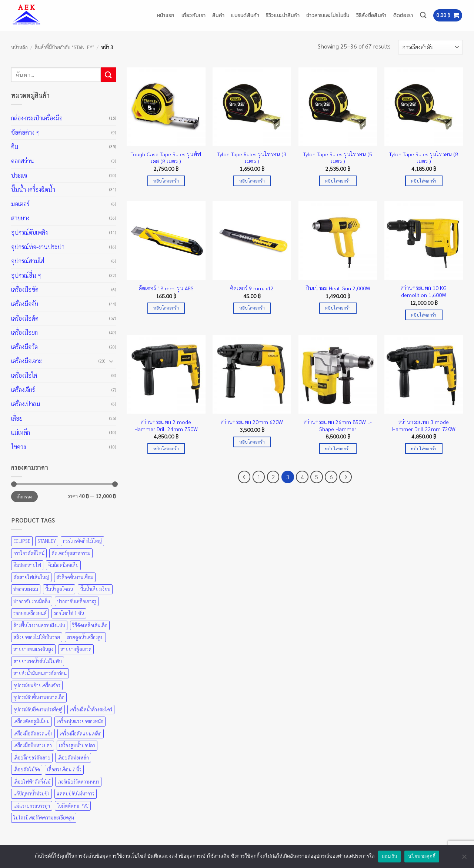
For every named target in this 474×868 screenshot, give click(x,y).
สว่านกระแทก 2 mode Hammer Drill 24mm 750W (166, 425)
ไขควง (19, 447)
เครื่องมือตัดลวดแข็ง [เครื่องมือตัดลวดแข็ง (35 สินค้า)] (33, 733)
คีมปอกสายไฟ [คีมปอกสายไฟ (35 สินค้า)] (27, 565)
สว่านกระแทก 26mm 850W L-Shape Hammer (338, 425)
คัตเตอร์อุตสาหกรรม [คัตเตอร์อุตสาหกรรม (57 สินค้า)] (71, 553)
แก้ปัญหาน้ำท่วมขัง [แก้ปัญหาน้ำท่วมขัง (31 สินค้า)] (31, 793)
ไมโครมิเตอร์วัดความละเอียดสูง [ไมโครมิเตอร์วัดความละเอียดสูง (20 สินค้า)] (44, 817)
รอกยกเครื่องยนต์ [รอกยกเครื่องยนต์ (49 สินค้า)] (30, 613)
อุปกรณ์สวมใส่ (28, 261)
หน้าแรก (166, 15)
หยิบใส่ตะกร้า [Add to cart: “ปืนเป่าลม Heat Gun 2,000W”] (338, 308)
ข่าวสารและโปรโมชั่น (328, 15)
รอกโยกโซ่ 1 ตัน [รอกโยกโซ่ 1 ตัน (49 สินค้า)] (69, 613)
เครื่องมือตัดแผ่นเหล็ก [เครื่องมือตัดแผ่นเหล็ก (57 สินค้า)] (81, 733)
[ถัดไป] (346, 477)
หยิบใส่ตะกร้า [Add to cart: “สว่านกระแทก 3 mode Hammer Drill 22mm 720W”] (423, 449)
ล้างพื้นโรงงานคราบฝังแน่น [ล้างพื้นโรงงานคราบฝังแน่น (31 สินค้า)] (39, 625)
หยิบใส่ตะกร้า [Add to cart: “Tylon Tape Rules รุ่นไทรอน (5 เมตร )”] (338, 181)
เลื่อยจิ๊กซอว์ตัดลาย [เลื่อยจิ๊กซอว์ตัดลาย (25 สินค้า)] (32, 757)
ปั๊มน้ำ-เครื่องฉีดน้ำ (33, 189)
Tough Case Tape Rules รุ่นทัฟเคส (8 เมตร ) (166, 158)
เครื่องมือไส (24, 375)
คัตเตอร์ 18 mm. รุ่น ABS (166, 288)
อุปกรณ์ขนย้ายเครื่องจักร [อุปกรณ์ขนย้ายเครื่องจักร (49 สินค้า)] (37, 685)
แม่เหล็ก (21, 432)
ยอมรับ (389, 856)
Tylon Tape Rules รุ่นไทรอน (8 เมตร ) (424, 158)
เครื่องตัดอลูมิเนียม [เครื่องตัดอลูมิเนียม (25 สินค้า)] (31, 721)
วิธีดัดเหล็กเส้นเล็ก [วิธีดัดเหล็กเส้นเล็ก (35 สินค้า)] (90, 625)
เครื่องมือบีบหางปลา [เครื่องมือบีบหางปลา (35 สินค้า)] (33, 745)
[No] (464, 859)
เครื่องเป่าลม (26, 404)
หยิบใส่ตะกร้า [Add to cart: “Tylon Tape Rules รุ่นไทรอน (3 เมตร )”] (252, 181)
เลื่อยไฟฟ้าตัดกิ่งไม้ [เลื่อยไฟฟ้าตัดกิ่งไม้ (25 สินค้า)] (32, 782)
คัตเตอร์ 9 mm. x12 (252, 288)
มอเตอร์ (20, 204)
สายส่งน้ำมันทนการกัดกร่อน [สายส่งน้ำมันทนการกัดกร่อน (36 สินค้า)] (40, 673)
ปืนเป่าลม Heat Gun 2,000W (338, 288)
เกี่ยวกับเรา (194, 15)
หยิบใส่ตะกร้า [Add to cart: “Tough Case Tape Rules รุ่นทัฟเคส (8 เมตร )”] (166, 181)
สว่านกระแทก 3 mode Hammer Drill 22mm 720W (424, 425)
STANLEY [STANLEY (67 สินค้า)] (47, 541)
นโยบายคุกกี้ (422, 856)
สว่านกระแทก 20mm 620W (252, 422)
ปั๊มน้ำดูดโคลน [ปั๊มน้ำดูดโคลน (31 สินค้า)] (59, 589)
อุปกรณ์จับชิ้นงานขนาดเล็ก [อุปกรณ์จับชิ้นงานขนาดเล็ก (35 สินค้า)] (39, 697)
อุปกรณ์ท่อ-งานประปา (38, 247)
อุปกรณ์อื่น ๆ (26, 275)
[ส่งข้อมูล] (108, 75)
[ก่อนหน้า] (244, 477)
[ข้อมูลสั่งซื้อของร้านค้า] (430, 47)
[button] (448, 15)
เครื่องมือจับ (25, 304)
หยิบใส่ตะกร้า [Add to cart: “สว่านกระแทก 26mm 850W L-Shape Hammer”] (338, 449)
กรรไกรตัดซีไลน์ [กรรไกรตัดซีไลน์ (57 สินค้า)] (29, 553)
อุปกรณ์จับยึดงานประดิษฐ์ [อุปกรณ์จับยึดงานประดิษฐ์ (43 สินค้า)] (38, 709)
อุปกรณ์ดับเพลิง (29, 232)
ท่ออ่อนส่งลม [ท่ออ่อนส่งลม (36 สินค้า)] (26, 589)
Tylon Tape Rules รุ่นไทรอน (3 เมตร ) (252, 158)
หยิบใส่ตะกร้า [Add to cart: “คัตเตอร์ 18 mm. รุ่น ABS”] (166, 308)
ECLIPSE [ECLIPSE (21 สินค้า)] (22, 541)
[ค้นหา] (423, 15)
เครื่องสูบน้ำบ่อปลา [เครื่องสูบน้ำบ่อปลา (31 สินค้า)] (77, 745)
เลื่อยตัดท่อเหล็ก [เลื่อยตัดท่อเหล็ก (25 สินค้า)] (73, 757)
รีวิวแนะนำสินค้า (283, 15)
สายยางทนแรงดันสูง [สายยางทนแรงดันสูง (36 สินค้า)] (33, 649)
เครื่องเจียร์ (23, 390)
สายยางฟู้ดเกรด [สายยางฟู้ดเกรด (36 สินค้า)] (76, 649)
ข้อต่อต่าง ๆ (26, 132)
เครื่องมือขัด (25, 289)
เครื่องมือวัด (24, 347)
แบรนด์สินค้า (245, 15)
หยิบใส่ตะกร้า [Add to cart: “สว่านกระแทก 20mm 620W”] (252, 442)
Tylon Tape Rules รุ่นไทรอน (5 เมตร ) (338, 158)
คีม (15, 146)
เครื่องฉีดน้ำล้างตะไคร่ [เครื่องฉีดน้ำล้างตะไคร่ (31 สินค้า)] (91, 709)
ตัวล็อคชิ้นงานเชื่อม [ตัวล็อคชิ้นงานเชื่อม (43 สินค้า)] (75, 577)
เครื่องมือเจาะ (26, 361)
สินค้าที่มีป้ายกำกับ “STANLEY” (65, 47)
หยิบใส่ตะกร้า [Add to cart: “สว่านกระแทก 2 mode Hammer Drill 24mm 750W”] (166, 449)
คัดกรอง (24, 497)
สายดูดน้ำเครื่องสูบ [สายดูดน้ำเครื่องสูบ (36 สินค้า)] (85, 637)
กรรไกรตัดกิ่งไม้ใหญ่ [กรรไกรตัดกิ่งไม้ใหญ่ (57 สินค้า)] (82, 541)
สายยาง (20, 218)
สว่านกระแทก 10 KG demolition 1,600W (424, 291)
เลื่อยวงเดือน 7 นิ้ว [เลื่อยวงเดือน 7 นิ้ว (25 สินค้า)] (64, 769)
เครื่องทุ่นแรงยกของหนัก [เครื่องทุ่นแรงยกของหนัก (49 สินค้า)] (80, 721)
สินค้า (218, 15)
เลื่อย (17, 418)
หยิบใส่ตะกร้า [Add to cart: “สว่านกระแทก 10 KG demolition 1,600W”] (423, 315)
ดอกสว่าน (23, 161)
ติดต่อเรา (403, 15)
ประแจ (19, 175)
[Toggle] (111, 361)
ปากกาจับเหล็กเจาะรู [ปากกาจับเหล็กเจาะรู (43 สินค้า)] (77, 601)
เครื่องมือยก (24, 332)
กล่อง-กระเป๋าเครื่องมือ (37, 118)
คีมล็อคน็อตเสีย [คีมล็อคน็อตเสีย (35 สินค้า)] (63, 565)
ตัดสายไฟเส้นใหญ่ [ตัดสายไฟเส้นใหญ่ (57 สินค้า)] (31, 577)
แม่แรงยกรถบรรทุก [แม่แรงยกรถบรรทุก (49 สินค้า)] (32, 806)
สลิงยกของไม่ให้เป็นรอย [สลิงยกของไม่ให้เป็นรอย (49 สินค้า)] (37, 637)
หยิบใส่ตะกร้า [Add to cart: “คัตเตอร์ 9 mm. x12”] (252, 308)
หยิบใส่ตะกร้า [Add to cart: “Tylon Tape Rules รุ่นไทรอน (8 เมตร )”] (423, 181)
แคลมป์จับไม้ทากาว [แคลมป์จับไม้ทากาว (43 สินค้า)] (76, 793)
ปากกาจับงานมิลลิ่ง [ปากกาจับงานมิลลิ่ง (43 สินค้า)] (32, 601)
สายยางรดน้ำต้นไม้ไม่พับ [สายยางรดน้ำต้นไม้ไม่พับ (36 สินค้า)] (38, 661)
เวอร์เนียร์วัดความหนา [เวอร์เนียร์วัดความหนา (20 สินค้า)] (78, 782)
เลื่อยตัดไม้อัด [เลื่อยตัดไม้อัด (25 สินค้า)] (27, 769)
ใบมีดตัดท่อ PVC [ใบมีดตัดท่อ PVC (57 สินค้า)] (73, 806)
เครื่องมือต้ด (25, 318)
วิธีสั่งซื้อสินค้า (371, 15)
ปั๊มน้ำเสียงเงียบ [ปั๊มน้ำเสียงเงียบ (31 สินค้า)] (95, 589)
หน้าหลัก (19, 47)
